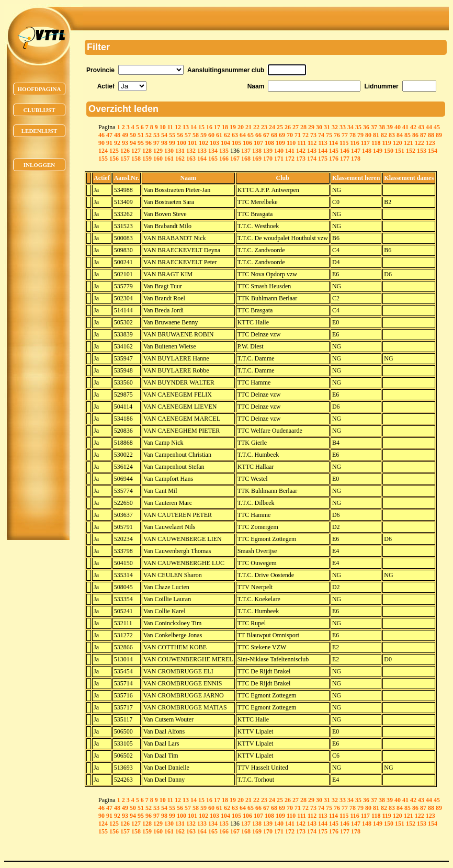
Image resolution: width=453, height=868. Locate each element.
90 (101, 143)
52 (149, 135)
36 (366, 127)
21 (248, 127)
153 (422, 151)
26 (288, 127)
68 (274, 135)
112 (312, 143)
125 (114, 151)
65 (251, 135)
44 (429, 127)
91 (109, 143)
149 (378, 151)
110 (291, 143)
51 (141, 135)
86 (415, 135)
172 (290, 159)
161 (169, 159)
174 (312, 159)
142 (301, 151)
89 (439, 135)
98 (164, 143)
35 (358, 127)
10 (163, 127)
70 (290, 135)
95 (141, 143)
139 (268, 151)
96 (149, 143)
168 (246, 159)
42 (413, 127)
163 (191, 159)
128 (147, 151)
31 (327, 127)
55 (172, 135)
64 (243, 135)
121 (409, 143)
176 (334, 159)
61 (219, 135)
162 (180, 159)
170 (268, 159)
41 (405, 127)
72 (305, 135)
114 (333, 143)
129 (158, 151)
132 (191, 151)
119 (386, 143)
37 (374, 127)
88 (431, 135)
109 (280, 143)
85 (407, 135)
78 (353, 135)
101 (192, 143)
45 (437, 127)
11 (170, 127)
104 (225, 143)
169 (257, 159)
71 (298, 135)
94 (133, 143)
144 (323, 151)
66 (258, 135)
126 (125, 151)
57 (188, 135)
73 (313, 135)
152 (411, 151)
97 (156, 143)
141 (290, 151)
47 (109, 135)
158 (136, 159)
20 (241, 127)
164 (202, 159)
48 (117, 135)
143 (312, 151)
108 (269, 143)
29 (311, 127)
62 (227, 135)
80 (368, 135)
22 (256, 127)
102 (203, 143)
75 (329, 135)
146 (345, 151)
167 (235, 159)
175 (323, 159)
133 (202, 151)
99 (172, 143)
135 (224, 151)
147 (356, 151)
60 (211, 135)
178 (356, 159)
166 (224, 159)
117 (365, 143)
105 (236, 143)
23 (264, 127)
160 (158, 159)
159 (147, 159)
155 (103, 159)
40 (398, 127)
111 (302, 143)
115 (344, 143)
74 (321, 135)
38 (382, 127)
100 (182, 143)
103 (214, 143)
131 (180, 151)
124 (103, 151)
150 (389, 151)
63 (235, 135)
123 (431, 143)
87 (423, 135)
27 (296, 127)
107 (258, 143)
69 (282, 135)
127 (136, 151)
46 (101, 135)
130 (169, 151)
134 (213, 151)
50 (133, 135)
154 (433, 151)
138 (257, 151)
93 (125, 143)
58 (196, 135)
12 (178, 127)
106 (247, 143)
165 (213, 159)
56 (180, 135)
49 (125, 135)
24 (272, 127)
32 (335, 127)
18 (225, 127)
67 (266, 135)
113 (322, 143)
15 (201, 127)
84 (400, 135)
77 (345, 135)
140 (279, 151)
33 (343, 127)
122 (420, 143)
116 (354, 143)
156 (114, 159)
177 (345, 159)
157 (125, 159)
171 (279, 159)
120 (398, 143)
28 (303, 127)
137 (246, 151)
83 (392, 135)
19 (233, 127)
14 (194, 127)
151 (400, 151)
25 (280, 127)
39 (390, 127)
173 (301, 159)
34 (350, 127)
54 (164, 135)
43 (421, 127)
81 (376, 135)
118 (376, 143)
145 (334, 151)
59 (203, 135)
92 (117, 143)
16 (209, 127)
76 (337, 135)
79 (360, 135)
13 (186, 127)
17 (217, 127)
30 (319, 127)
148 (367, 151)
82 (384, 135)
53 (156, 135)
